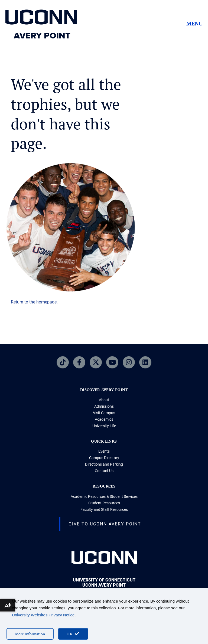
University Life (104, 426)
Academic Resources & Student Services (104, 496)
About (104, 400)
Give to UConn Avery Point (105, 524)
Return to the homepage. (34, 302)
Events (104, 451)
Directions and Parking (104, 464)
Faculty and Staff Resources (104, 509)
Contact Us (104, 471)
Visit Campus (104, 413)
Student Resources (104, 503)
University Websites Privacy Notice (43, 615)
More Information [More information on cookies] (30, 634)
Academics (104, 419)
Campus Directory (104, 458)
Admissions (104, 406)
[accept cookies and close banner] (73, 634)
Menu (194, 24)
